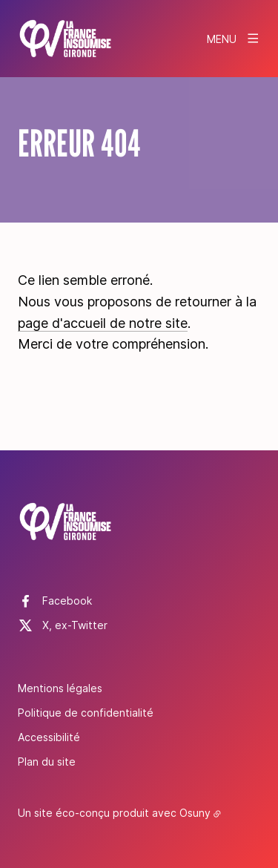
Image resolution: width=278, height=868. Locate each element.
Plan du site (47, 762)
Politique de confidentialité (86, 713)
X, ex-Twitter (75, 625)
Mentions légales (60, 688)
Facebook (67, 601)
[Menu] (234, 39)
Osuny (195, 813)
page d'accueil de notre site (103, 323)
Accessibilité (49, 737)
